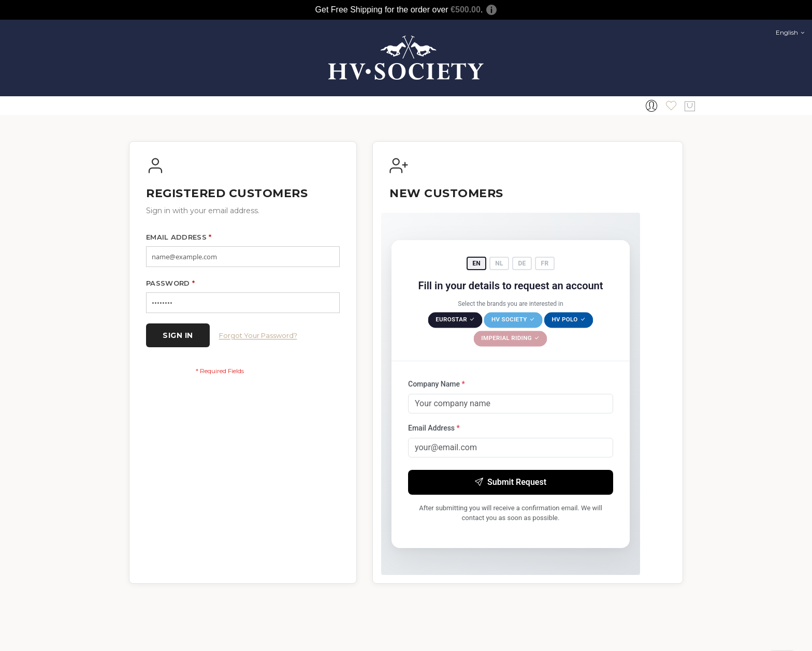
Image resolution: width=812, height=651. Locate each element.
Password (170, 283)
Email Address (179, 237)
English (790, 32)
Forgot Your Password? (258, 335)
